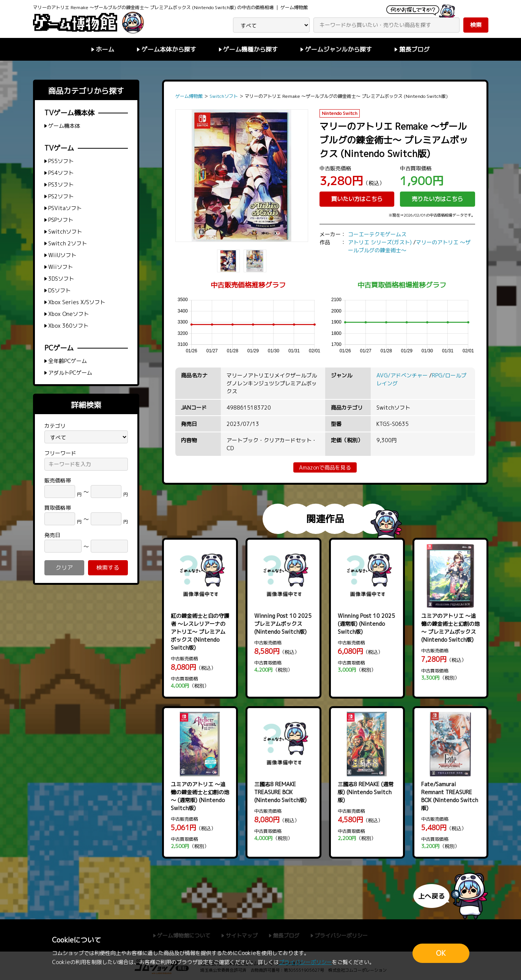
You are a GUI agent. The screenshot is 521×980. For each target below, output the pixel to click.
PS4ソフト (61, 173)
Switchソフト (65, 232)
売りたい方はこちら (437, 199)
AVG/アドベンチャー (402, 375)
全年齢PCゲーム (68, 361)
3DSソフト (61, 279)
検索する (108, 568)
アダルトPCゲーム (70, 373)
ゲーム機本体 (64, 126)
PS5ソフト (61, 161)
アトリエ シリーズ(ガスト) (380, 242)
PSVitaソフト (65, 208)
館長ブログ (414, 49)
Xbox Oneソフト (68, 314)
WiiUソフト (62, 255)
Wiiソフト (61, 267)
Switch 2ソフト (68, 243)
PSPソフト (61, 220)
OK (441, 953)
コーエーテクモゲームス (377, 234)
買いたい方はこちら (357, 199)
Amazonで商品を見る (325, 467)
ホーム (105, 49)
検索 (476, 25)
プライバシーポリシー (305, 962)
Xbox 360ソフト (68, 326)
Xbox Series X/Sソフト (77, 302)
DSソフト (59, 290)
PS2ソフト (61, 196)
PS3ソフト (61, 185)
